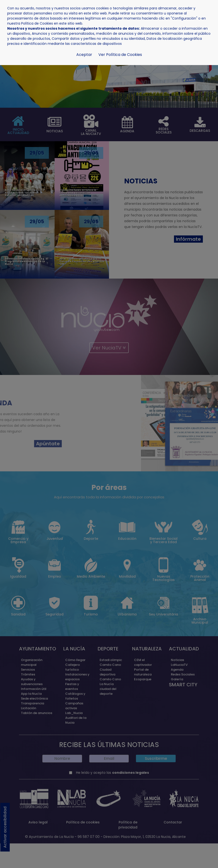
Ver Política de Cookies (120, 55)
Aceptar (84, 55)
